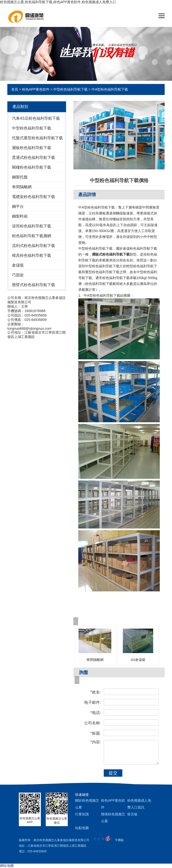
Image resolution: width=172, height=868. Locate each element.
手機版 (119, 840)
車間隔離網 (22, 187)
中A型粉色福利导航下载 (110, 89)
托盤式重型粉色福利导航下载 (37, 138)
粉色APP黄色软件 (36, 89)
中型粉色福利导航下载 (70, 89)
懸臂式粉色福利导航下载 (34, 285)
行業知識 (82, 814)
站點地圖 (82, 828)
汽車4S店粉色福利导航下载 (36, 118)
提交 (113, 773)
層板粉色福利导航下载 (32, 148)
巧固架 (18, 275)
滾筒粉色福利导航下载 (32, 226)
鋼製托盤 (20, 177)
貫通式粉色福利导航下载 (34, 158)
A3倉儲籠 (138, 660)
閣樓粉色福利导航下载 (32, 167)
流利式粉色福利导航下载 (34, 246)
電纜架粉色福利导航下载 (34, 197)
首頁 (15, 89)
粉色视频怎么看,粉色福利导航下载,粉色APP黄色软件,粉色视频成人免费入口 (58, 2)
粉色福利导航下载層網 (32, 236)
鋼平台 (18, 206)
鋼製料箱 (20, 216)
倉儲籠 (18, 265)
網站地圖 (7, 866)
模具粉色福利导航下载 (32, 255)
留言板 (132, 814)
